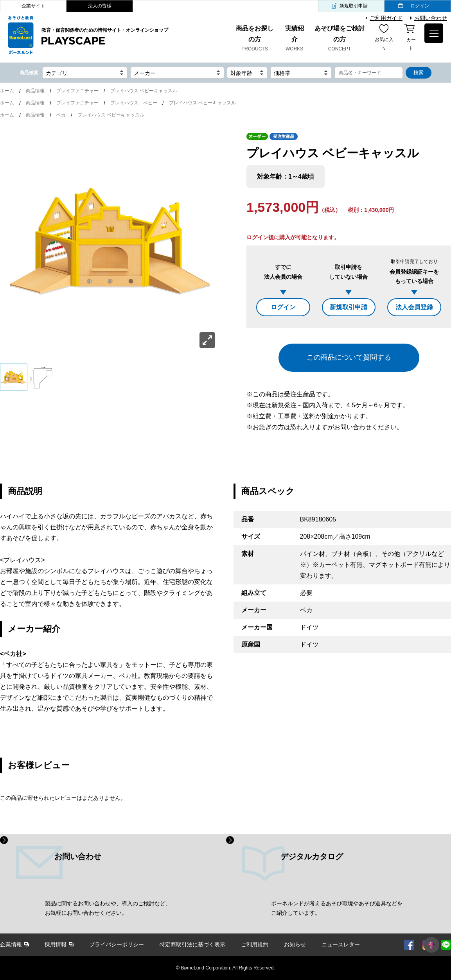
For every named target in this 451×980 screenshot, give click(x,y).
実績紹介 (294, 39)
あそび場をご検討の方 (340, 39)
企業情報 (11, 944)
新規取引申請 (354, 6)
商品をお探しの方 (254, 39)
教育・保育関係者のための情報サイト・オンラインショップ (105, 37)
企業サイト (33, 6)
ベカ (61, 115)
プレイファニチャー (77, 91)
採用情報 (56, 944)
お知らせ (295, 944)
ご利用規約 (255, 944)
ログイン (420, 6)
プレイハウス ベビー (134, 103)
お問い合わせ (431, 18)
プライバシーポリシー (117, 944)
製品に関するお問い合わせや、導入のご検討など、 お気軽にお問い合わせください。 (108, 908)
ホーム (7, 91)
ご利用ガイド (386, 18)
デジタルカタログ (312, 856)
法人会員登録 (414, 307)
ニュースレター (341, 944)
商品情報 (35, 91)
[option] (110, 242)
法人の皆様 (100, 6)
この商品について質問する (349, 357)
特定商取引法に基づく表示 (192, 944)
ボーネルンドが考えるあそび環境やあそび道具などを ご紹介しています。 (337, 908)
